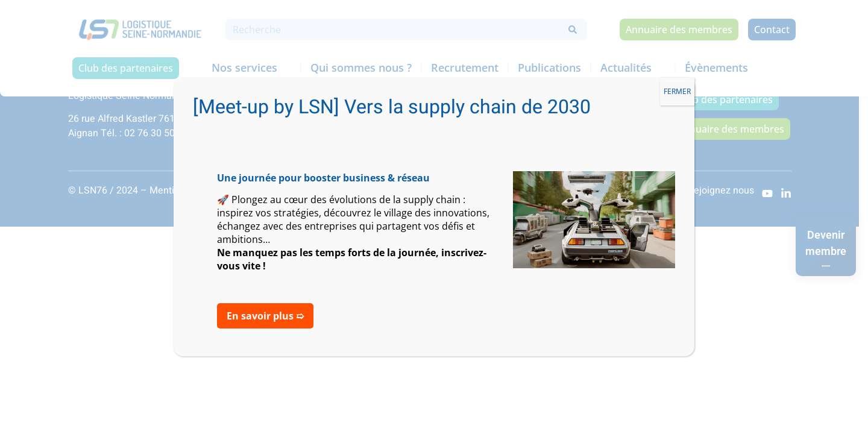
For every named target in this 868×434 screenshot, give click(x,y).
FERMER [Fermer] (677, 91)
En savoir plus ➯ (265, 316)
